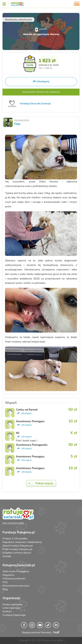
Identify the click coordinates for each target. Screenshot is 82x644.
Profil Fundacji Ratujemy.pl (17, 549)
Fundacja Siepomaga (14, 615)
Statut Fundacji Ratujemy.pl (18, 546)
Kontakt (7, 556)
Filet (17, 124)
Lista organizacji (12, 608)
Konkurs (7, 611)
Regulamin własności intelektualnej (22, 542)
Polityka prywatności (14, 579)
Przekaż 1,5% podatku (15, 539)
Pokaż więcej (40, 483)
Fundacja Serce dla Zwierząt (35, 104)
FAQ (5, 582)
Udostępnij (24, 413)
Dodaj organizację (12, 604)
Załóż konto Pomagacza (16, 571)
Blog (5, 589)
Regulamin (8, 575)
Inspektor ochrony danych (17, 553)
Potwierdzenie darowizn (16, 586)
